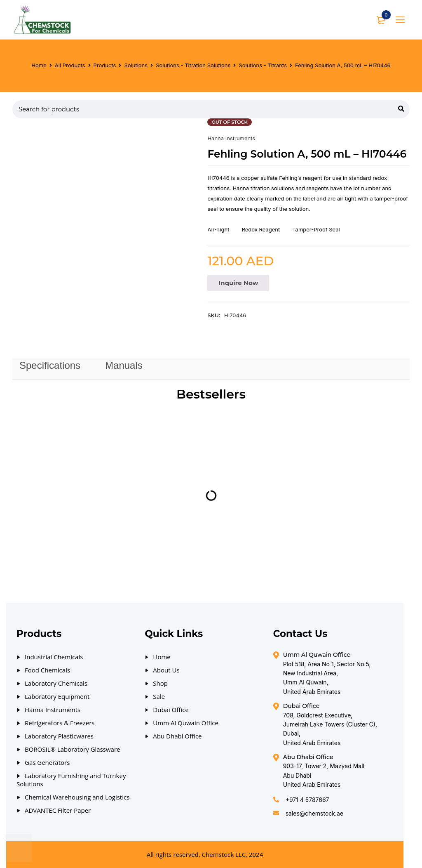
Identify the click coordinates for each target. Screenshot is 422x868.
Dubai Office (171, 710)
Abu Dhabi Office (177, 736)
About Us (166, 670)
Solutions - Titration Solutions (193, 65)
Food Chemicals (47, 670)
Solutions (136, 65)
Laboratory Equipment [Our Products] (57, 696)
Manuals (124, 365)
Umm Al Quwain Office (186, 723)
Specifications (50, 365)
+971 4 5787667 (307, 800)
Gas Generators (47, 762)
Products (105, 65)
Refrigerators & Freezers (60, 723)
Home (39, 65)
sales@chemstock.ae (314, 813)
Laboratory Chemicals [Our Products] (56, 683)
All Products (70, 65)
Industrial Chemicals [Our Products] (54, 657)
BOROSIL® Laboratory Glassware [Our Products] (72, 749)
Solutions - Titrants (263, 65)
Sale (159, 696)
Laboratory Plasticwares (59, 736)
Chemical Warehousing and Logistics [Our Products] (77, 797)
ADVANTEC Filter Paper (58, 810)
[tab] (50, 366)
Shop (160, 683)
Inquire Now (238, 283)
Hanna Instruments (231, 138)
